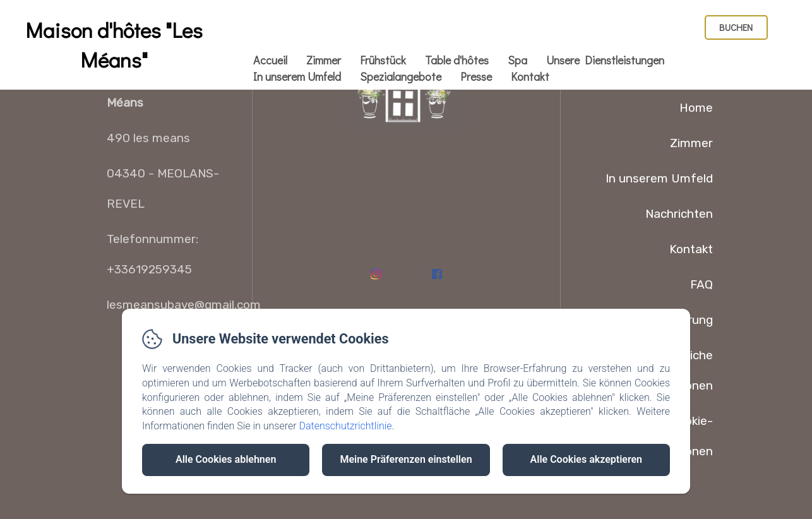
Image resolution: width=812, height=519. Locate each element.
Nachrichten (679, 214)
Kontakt (530, 76)
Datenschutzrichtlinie (345, 426)
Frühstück (383, 60)
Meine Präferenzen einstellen (406, 459)
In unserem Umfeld (297, 76)
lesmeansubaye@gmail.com (184, 305)
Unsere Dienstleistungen (605, 60)
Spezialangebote (401, 76)
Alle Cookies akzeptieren (586, 459)
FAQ (702, 284)
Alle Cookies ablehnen (226, 459)
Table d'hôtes (457, 60)
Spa (517, 60)
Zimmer (324, 60)
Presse (476, 76)
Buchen (736, 27)
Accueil (270, 60)
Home (696, 108)
